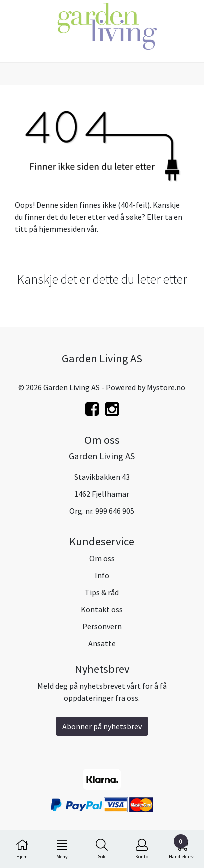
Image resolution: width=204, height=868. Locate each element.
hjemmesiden (62, 229)
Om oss (102, 558)
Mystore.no (166, 387)
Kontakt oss (102, 609)
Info (102, 575)
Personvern (102, 626)
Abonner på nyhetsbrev (102, 726)
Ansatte (102, 643)
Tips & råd (102, 592)
